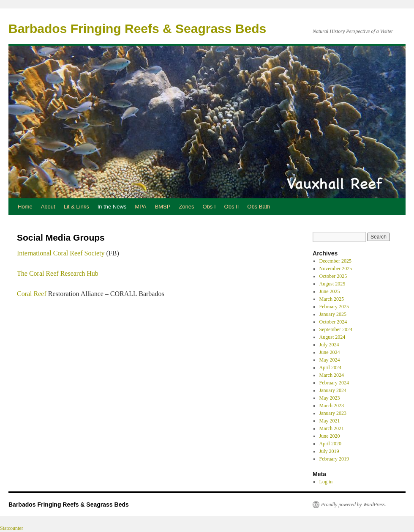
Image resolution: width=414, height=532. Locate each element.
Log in (326, 482)
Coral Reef (32, 294)
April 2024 (330, 367)
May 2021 (330, 421)
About (48, 207)
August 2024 (332, 337)
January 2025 (333, 314)
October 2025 (333, 276)
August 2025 (332, 284)
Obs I (209, 207)
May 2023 (330, 398)
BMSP (163, 207)
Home (25, 207)
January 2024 (333, 390)
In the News (112, 207)
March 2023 (332, 406)
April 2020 (330, 444)
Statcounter (12, 528)
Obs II (232, 207)
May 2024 (330, 360)
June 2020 (330, 436)
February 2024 (334, 383)
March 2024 (332, 375)
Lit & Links (76, 207)
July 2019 (329, 451)
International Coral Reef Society (61, 253)
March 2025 (332, 299)
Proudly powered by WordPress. (354, 505)
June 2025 (330, 291)
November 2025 (336, 269)
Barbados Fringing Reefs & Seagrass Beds (137, 29)
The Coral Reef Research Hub (58, 273)
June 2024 (330, 352)
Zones (186, 207)
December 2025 (335, 261)
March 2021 (332, 428)
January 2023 (333, 413)
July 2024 (329, 345)
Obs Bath (259, 207)
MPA (140, 207)
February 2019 (334, 459)
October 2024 (333, 322)
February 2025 (334, 307)
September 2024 (336, 329)
